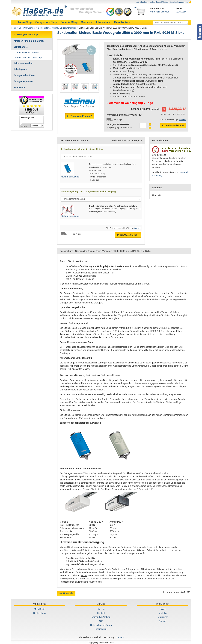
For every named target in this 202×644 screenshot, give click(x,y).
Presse (163, 621)
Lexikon (162, 609)
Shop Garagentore (27, 28)
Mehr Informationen (71, 177)
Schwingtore (20, 69)
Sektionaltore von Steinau (27, 52)
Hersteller (162, 613)
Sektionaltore (44, 28)
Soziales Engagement (179, 2)
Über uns (101, 609)
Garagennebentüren (24, 75)
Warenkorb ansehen (160, 12)
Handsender (20, 87)
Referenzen (162, 617)
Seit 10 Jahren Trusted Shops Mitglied (152, 2)
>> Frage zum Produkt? (80, 116)
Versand (138, 228)
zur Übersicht (66, 593)
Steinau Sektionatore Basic (64, 28)
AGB (101, 621)
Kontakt (101, 613)
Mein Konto (40, 609)
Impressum (101, 629)
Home (14, 28)
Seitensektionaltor (23, 63)
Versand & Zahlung (101, 617)
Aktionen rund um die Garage (29, 41)
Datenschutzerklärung (101, 625)
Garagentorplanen (23, 81)
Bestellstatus (40, 613)
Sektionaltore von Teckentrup (28, 58)
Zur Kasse (181, 12)
